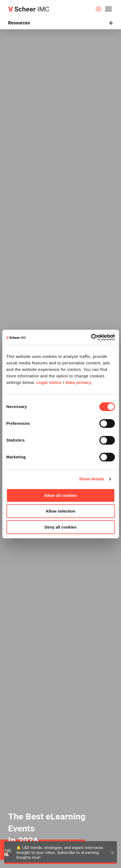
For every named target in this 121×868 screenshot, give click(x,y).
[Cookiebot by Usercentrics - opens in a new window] (91, 337)
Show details (92, 479)
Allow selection (60, 511)
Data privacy (78, 382)
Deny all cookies (61, 527)
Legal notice (49, 382)
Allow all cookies (60, 495)
